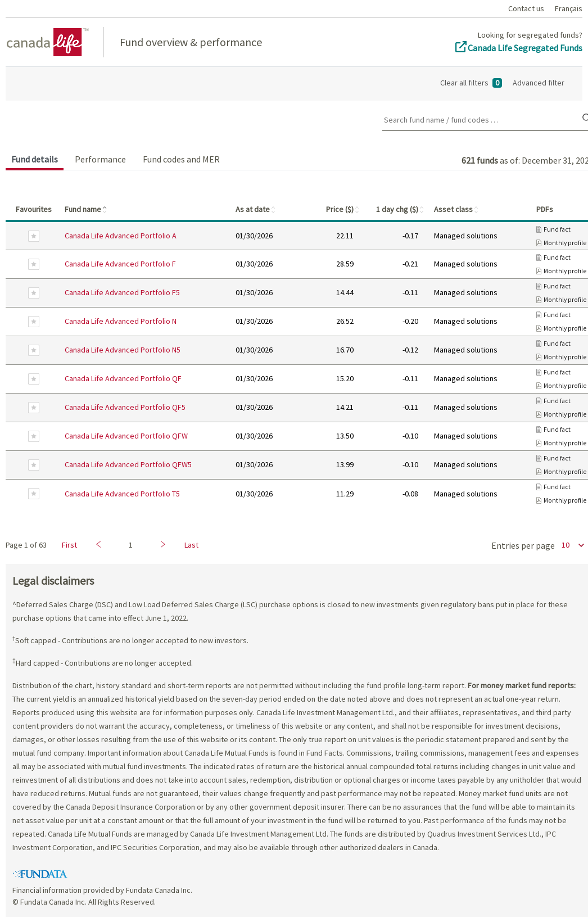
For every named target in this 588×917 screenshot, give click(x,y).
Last (191, 545)
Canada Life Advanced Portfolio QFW (126, 436)
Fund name (86, 209)
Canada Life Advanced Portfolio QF (123, 378)
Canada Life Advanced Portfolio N (121, 321)
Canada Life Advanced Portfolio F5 (122, 292)
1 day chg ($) (401, 209)
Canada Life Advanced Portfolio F (120, 264)
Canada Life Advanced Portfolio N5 (123, 350)
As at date (256, 209)
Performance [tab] (100, 159)
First (69, 545)
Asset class (457, 209)
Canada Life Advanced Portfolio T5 (122, 494)
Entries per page (523, 545)
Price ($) (343, 209)
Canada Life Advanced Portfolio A (121, 236)
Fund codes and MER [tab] (181, 159)
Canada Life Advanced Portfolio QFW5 (128, 464)
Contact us (526, 8)
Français (569, 8)
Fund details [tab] (35, 159)
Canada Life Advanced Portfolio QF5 (125, 407)
